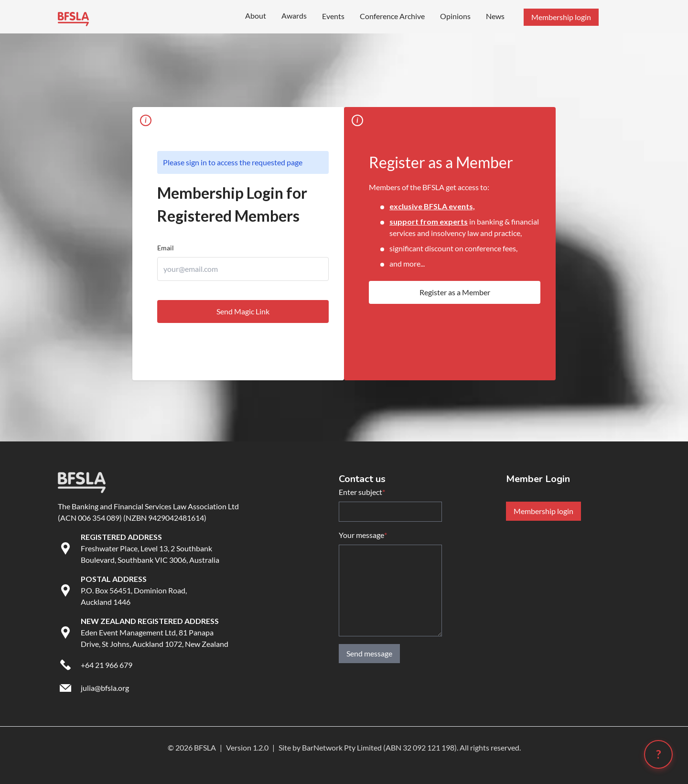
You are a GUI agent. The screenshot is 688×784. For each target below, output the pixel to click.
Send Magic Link (243, 311)
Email (166, 248)
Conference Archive (392, 16)
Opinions (455, 16)
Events (333, 16)
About (256, 16)
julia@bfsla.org (105, 688)
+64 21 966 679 (107, 665)
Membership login (543, 511)
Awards (294, 16)
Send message (369, 653)
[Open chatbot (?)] (658, 754)
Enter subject (362, 492)
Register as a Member (455, 292)
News (495, 16)
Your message (363, 535)
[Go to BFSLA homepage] (73, 17)
